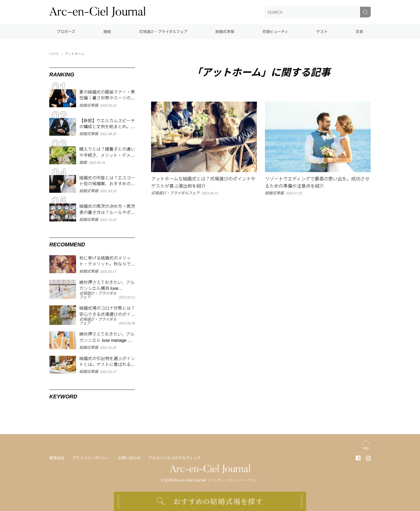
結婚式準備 (225, 32)
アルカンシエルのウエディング (175, 458)
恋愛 (359, 32)
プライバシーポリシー (91, 458)
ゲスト (322, 32)
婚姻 (107, 32)
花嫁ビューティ (275, 32)
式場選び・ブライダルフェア (163, 32)
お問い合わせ (129, 458)
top (366, 448)
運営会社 (57, 458)
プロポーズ (66, 32)
